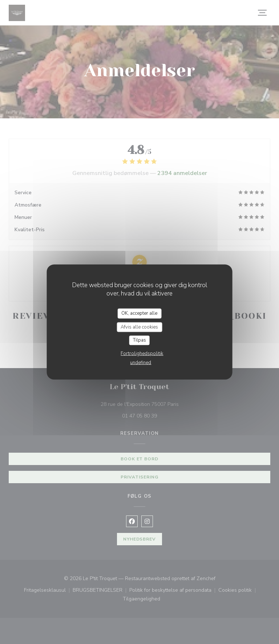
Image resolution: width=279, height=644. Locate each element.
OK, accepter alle (139, 313)
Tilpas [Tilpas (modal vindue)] (139, 340)
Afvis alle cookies (139, 327)
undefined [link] (141, 362)
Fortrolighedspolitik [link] (142, 353)
